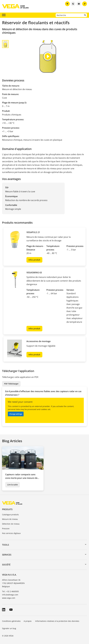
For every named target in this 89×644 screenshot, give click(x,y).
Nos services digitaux (11, 533)
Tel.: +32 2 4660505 (10, 591)
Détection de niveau (11, 524)
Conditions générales (11, 621)
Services (7, 555)
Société (6, 565)
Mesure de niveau (10, 519)
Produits (7, 509)
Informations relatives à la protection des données (57, 621)
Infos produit (34, 260)
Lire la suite (13, 485)
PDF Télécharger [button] (11, 384)
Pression (6, 529)
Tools (6, 545)
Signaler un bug (9, 628)
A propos (28, 621)
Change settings (16, 414)
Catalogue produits (10, 515)
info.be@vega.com (10, 595)
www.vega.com (9, 598)
